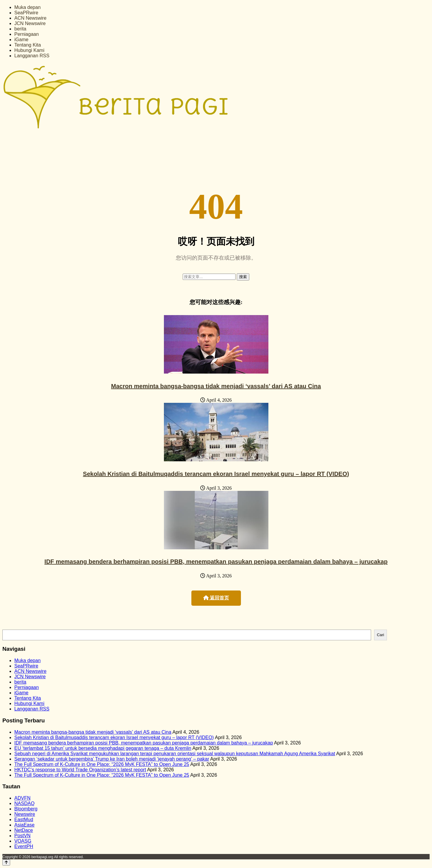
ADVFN (22, 798)
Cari (380, 635)
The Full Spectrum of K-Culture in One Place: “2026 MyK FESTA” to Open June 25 (102, 764)
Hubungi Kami (29, 50)
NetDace (24, 830)
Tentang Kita (28, 45)
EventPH (24, 846)
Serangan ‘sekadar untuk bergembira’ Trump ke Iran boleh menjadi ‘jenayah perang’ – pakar (112, 759)
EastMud (24, 820)
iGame (21, 40)
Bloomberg (26, 809)
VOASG (23, 841)
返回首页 (216, 598)
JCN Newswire (30, 23)
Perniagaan (27, 34)
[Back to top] (6, 862)
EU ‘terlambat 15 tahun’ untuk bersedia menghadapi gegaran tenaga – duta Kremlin (103, 748)
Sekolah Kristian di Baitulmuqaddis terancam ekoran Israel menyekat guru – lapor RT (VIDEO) (216, 474)
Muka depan (27, 7)
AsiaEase (24, 825)
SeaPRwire (26, 13)
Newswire (25, 814)
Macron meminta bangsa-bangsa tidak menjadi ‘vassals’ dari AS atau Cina (216, 386)
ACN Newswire (30, 18)
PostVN (22, 836)
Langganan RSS (32, 56)
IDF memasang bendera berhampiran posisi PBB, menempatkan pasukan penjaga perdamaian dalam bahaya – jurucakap (216, 562)
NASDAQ (24, 803)
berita (20, 29)
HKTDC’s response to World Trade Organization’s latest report (80, 770)
